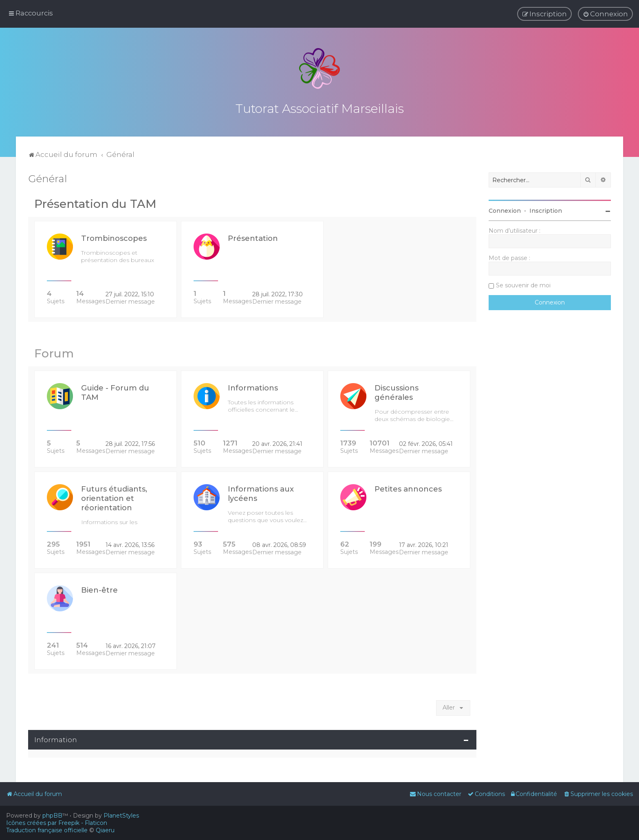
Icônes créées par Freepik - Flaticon (57, 823)
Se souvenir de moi (523, 285)
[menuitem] (605, 14)
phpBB (52, 816)
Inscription (546, 211)
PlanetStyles (121, 816)
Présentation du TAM (95, 204)
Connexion (505, 211)
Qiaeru (105, 830)
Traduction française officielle (47, 830)
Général (48, 179)
